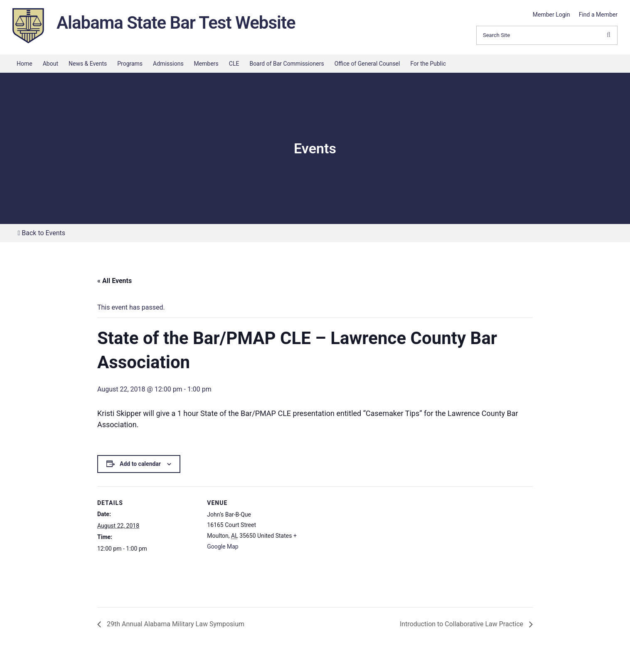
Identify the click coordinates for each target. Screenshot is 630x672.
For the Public (428, 64)
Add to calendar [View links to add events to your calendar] (140, 464)
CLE (234, 64)
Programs (130, 64)
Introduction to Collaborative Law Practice (462, 624)
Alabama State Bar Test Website (176, 23)
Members (206, 64)
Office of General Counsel (367, 64)
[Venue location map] (361, 544)
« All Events (114, 281)
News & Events (88, 64)
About (50, 64)
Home (25, 64)
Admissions (168, 64)
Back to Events (42, 233)
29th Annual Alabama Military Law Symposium (175, 624)
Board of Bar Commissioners (287, 64)
